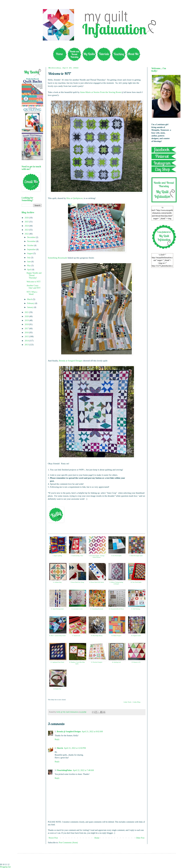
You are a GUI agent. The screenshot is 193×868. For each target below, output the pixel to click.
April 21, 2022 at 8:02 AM (92, 732)
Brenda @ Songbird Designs (69, 732)
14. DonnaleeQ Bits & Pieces (116, 609)
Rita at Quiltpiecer (75, 198)
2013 (27, 345)
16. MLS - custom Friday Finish (57, 636)
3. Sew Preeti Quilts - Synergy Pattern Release (97, 556)
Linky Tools (127, 702)
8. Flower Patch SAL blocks (97, 582)
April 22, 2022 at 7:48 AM (83, 770)
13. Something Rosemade (97, 609)
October (31, 245)
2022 (27, 234)
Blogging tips (5, 867)
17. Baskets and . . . (77, 636)
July (29, 258)
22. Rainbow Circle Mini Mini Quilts (77, 663)
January (30, 307)
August (30, 253)
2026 (27, 218)
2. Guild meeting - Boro (77, 556)
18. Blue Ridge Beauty (97, 636)
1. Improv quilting (57, 556)
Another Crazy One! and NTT (33, 287)
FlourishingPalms (64, 770)
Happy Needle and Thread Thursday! (34, 275)
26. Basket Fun (57, 689)
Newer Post (53, 838)
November (32, 241)
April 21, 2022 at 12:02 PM (75, 748)
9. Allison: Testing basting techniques (116, 583)
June (29, 262)
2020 (27, 316)
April (29, 270)
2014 (27, 341)
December (31, 237)
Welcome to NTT (34, 282)
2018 (27, 324)
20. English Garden (136, 636)
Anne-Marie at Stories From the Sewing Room (101, 92)
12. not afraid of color (77, 609)
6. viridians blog (57, 582)
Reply (57, 739)
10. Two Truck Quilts (136, 582)
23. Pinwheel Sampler (97, 662)
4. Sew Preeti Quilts (116, 556)
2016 (27, 333)
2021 (27, 312)
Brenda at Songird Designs (71, 361)
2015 (27, 337)
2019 (27, 320)
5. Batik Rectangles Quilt (136, 556)
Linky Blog (137, 702)
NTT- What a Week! (32, 293)
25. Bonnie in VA (136, 662)
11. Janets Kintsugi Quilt (57, 609)
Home (97, 838)
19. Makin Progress (116, 636)
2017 (27, 329)
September (32, 249)
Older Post (140, 838)
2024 (27, 226)
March (30, 299)
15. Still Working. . (136, 609)
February (31, 303)
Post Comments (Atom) (68, 843)
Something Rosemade (58, 258)
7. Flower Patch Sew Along (77, 582)
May (29, 266)
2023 (27, 230)
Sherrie (60, 748)
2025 (27, 222)
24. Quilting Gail (116, 662)
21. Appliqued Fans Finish (57, 662)
